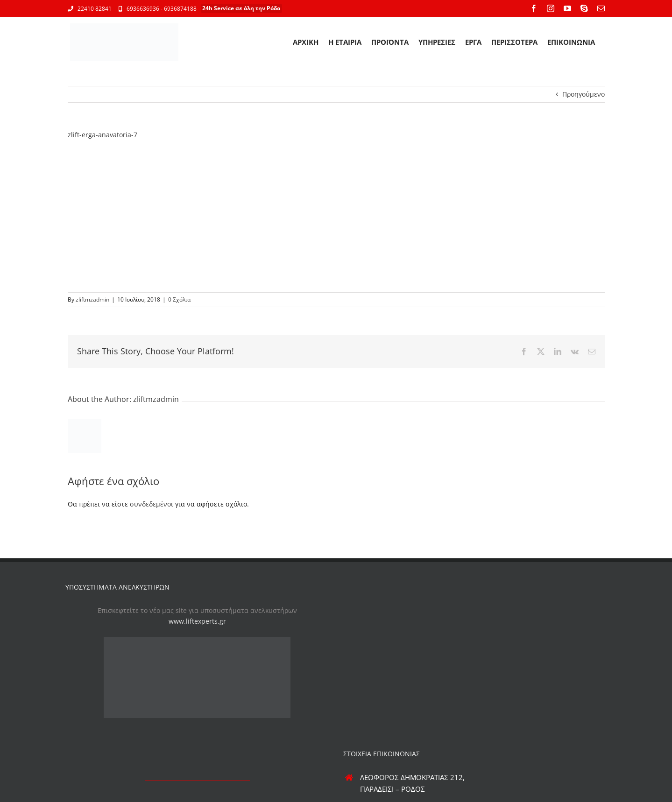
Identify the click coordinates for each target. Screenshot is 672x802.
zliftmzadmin (92, 299)
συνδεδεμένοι (152, 504)
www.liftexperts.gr (197, 621)
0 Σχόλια (179, 299)
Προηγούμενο (584, 94)
